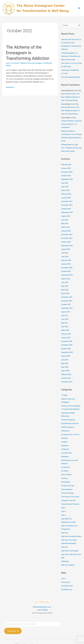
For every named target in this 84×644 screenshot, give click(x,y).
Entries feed (65, 574)
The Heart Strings (67, 486)
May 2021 (65, 318)
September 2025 (67, 177)
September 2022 (67, 271)
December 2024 (67, 199)
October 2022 (66, 268)
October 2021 (66, 300)
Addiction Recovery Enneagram (31, 63)
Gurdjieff (64, 436)
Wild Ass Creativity (68, 557)
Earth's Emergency (68, 421)
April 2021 (65, 322)
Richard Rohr (66, 475)
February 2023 (66, 257)
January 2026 (66, 166)
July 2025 (65, 181)
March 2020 (65, 366)
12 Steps (64, 390)
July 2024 (65, 217)
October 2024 (66, 206)
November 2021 (67, 297)
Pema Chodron (66, 468)
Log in (63, 570)
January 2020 (66, 373)
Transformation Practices (70, 497)
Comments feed (67, 577)
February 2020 (66, 369)
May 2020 (65, 358)
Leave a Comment (12, 63)
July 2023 (65, 250)
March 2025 (65, 188)
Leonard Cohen (67, 446)
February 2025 (66, 192)
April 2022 (65, 286)
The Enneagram (67, 482)
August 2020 (66, 351)
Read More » (10, 87)
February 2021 (66, 329)
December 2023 (67, 232)
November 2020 (67, 340)
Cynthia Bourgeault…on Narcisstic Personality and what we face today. (71, 56)
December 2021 (67, 293)
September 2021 (67, 304)
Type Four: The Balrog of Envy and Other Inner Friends (71, 146)
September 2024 (67, 210)
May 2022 (65, 282)
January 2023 (66, 261)
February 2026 (66, 163)
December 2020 (67, 337)
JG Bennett (65, 443)
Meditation (65, 450)
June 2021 (65, 315)
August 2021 (66, 308)
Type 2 (63, 500)
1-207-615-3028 (42, 601)
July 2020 (65, 355)
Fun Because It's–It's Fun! (70, 428)
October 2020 (66, 344)
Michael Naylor (67, 143)
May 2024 (65, 221)
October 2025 (66, 174)
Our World (65, 464)
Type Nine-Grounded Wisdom (71, 529)
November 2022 (67, 264)
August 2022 (66, 275)
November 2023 (67, 235)
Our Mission (66, 461)
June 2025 (65, 184)
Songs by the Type (68, 479)
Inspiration (65, 439)
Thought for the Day (68, 493)
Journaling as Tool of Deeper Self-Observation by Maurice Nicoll (71, 136)
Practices (65, 471)
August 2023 (66, 246)
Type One (64, 539)
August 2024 (66, 213)
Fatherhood (65, 425)
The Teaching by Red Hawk (71, 77)
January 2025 (66, 195)
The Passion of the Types (70, 489)
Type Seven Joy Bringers (70, 543)
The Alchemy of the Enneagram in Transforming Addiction (28, 53)
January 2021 (66, 333)
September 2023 (67, 242)
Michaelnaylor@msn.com (42, 598)
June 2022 (65, 279)
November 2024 (67, 203)
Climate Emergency (68, 414)
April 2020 (65, 362)
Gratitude (64, 432)
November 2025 (67, 170)
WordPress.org (66, 581)
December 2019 (67, 376)
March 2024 (65, 224)
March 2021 (65, 326)
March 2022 (65, 289)
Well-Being (65, 553)
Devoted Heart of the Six (70, 417)
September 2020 (67, 347)
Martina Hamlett (67, 130)
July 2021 (65, 311)
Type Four (65, 525)
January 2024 (66, 228)
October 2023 (66, 239)
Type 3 (63, 504)
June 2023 (65, 253)
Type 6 (63, 508)
